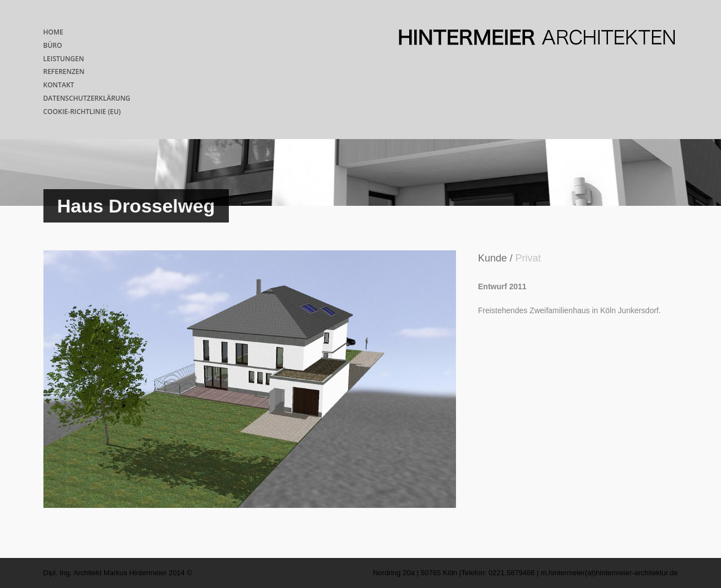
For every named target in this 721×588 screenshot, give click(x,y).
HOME (53, 32)
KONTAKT (59, 85)
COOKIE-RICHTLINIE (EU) (82, 112)
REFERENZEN (64, 71)
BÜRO (53, 45)
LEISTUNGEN (64, 59)
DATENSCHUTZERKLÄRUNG (87, 98)
